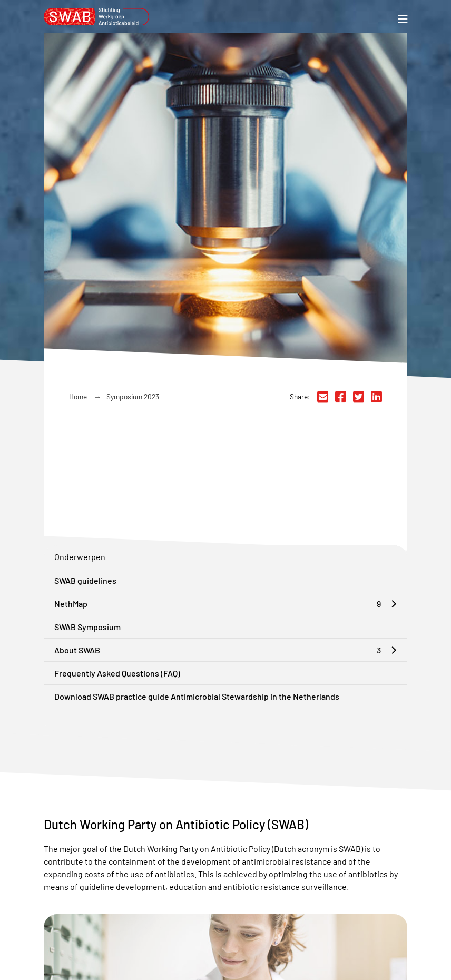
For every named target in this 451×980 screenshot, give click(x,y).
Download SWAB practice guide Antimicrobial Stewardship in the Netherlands (197, 696)
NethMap (71, 604)
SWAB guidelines (85, 580)
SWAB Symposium (87, 627)
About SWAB (77, 650)
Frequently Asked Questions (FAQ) (117, 673)
